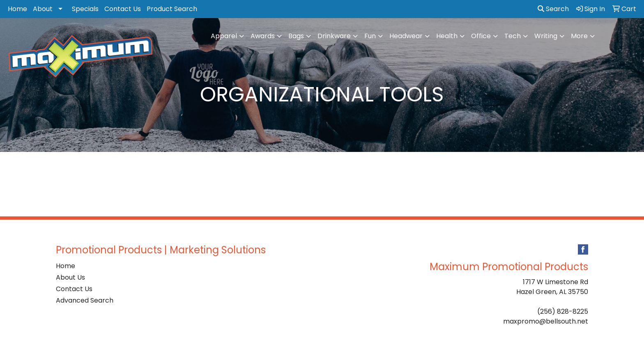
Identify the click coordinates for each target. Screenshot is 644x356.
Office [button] (481, 36)
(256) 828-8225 (563, 311)
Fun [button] (370, 36)
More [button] (579, 36)
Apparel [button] (224, 36)
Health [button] (447, 36)
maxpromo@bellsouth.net (546, 321)
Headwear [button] (406, 36)
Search (553, 9)
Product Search (172, 9)
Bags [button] (296, 36)
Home (17, 9)
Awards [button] (263, 36)
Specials (85, 9)
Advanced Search (85, 300)
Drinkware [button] (334, 36)
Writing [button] (546, 36)
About (43, 9)
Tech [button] (513, 36)
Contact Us (123, 9)
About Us (70, 277)
